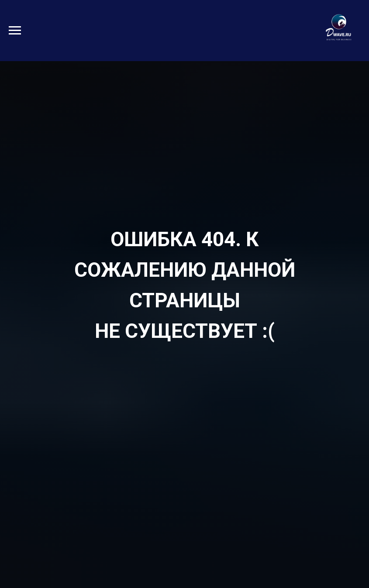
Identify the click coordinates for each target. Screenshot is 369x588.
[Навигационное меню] (15, 31)
